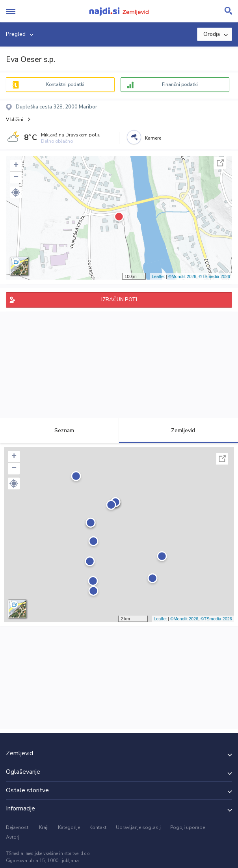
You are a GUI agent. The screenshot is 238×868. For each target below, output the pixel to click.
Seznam (60, 430)
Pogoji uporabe (188, 827)
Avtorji (13, 837)
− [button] (16, 177)
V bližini (15, 119)
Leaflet (158, 276)
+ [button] (16, 166)
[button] (16, 192)
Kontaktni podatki (65, 84)
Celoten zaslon (220, 163)
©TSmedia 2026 (214, 276)
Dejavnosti (18, 827)
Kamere (153, 138)
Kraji (44, 827)
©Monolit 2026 (182, 276)
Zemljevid (178, 430)
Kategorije (69, 827)
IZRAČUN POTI (119, 300)
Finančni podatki (180, 84)
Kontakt (98, 827)
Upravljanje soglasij (138, 827)
